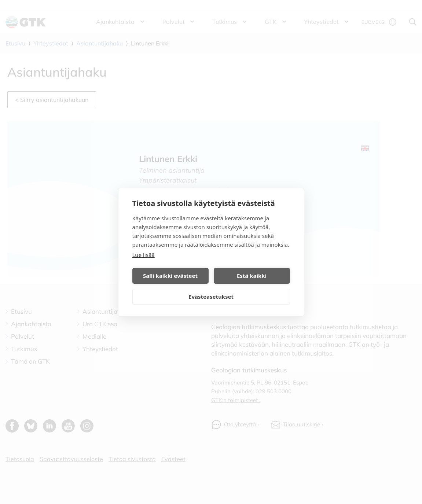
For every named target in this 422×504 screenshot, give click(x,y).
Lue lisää (144, 255)
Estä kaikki (252, 276)
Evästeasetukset (211, 297)
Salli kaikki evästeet (170, 276)
